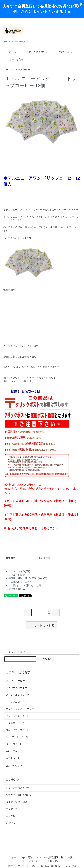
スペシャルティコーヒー (19, 695)
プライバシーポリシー (34, 861)
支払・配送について (35, 52)
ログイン (11, 823)
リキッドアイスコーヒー (19, 730)
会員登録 (11, 816)
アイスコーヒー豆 (15, 723)
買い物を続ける (17, 589)
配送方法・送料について (19, 795)
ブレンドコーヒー (15, 681)
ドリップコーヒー (22, 70)
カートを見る (14, 59)
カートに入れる (42, 625)
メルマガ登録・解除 (16, 802)
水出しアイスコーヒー (18, 751)
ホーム (10, 52)
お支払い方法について (18, 788)
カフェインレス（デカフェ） (21, 709)
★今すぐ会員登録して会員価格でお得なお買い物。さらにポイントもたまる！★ (42, 9)
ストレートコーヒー (16, 688)
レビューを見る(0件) (19, 571)
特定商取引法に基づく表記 (58, 857)
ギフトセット (13, 758)
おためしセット (14, 765)
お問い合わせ (63, 52)
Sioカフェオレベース (17, 737)
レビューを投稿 (17, 575)
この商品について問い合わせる (25, 585)
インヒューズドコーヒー (19, 716)
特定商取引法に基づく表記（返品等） (28, 578)
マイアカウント (14, 809)
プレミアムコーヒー (16, 702)
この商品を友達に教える (21, 582)
